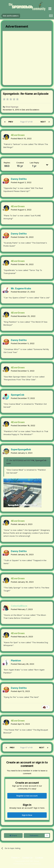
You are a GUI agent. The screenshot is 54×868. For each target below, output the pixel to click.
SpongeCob (41, 460)
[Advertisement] (27, 58)
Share (13, 835)
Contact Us (27, 858)
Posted (21, 138)
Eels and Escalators (31, 110)
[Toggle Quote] (8, 460)
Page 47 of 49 (27, 122)
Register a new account (27, 796)
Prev (11, 122)
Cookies (39, 858)
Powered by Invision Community (27, 864)
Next (43, 122)
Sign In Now (27, 815)
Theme (15, 858)
